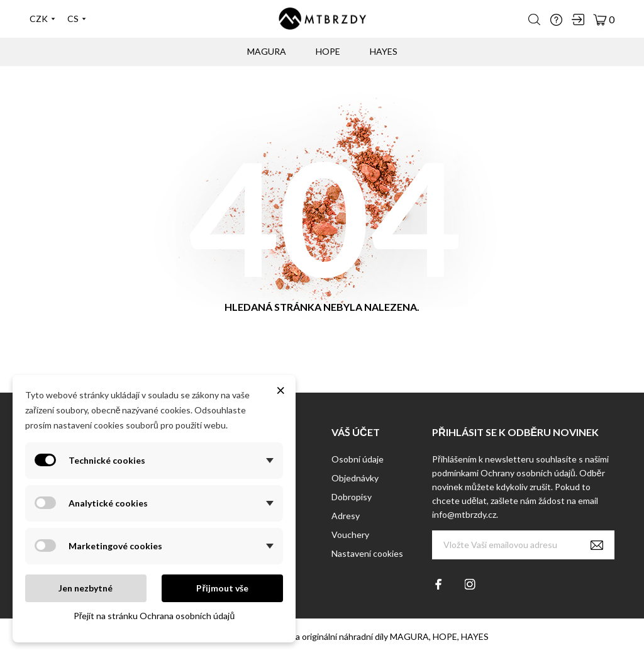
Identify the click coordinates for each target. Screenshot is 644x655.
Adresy (346, 516)
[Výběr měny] (42, 19)
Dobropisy (352, 497)
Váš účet (356, 432)
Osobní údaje (358, 459)
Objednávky (355, 478)
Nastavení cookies (367, 553)
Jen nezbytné (86, 588)
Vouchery (350, 535)
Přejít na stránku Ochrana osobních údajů (154, 616)
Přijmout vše (222, 588)
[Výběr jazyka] (77, 19)
